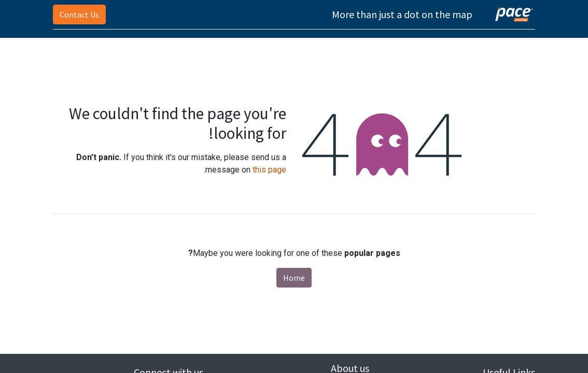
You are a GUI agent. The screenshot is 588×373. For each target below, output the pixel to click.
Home (294, 278)
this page (269, 170)
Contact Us (79, 15)
